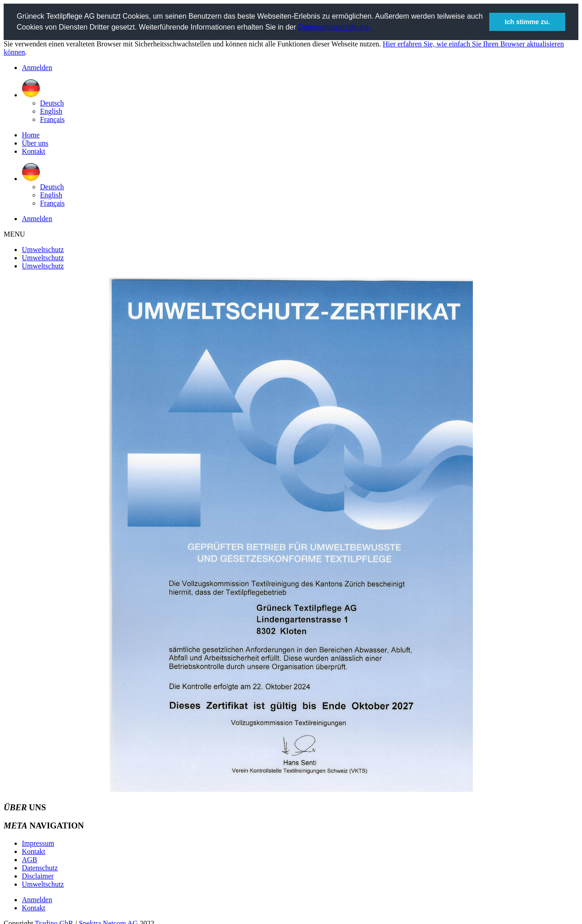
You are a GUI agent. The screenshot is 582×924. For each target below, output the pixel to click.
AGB (30, 859)
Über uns (35, 143)
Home (31, 134)
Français (52, 119)
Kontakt (34, 151)
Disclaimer (38, 876)
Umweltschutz (43, 249)
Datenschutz (40, 867)
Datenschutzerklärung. (336, 27)
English (51, 111)
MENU (14, 234)
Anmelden (37, 67)
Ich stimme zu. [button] (527, 22)
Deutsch (52, 103)
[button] (374, 28)
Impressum (38, 843)
